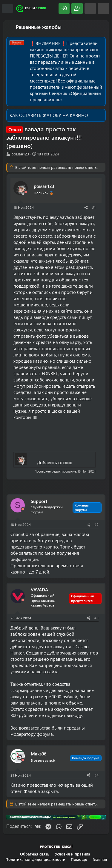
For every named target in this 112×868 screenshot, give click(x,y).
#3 (96, 618)
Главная (100, 859)
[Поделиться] (86, 207)
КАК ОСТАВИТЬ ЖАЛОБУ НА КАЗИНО (49, 115)
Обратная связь (35, 854)
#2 (96, 524)
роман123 (20, 154)
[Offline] (26, 192)
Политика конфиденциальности (35, 859)
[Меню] (7, 9)
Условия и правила (73, 854)
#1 (94, 207)
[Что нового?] (90, 8)
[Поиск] (103, 8)
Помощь (79, 859)
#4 (96, 775)
